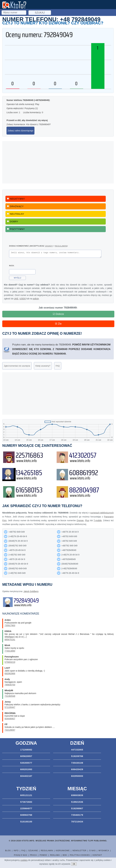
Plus (87, 520)
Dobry (13, 222)
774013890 (10, 651)
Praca (33, 855)
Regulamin (47, 851)
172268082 (26, 750)
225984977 (26, 808)
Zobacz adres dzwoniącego (20, 131)
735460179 (77, 815)
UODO (23, 300)
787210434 (77, 822)
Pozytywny (16, 229)
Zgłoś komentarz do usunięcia (17, 366)
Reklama (55, 855)
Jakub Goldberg (31, 591)
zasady (49, 246)
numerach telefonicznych (102, 513)
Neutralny (16, 214)
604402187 (26, 776)
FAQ (58, 366)
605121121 (26, 795)
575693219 (10, 662)
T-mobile (98, 520)
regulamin (61, 246)
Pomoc (43, 855)
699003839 (77, 795)
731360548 (10, 696)
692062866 (10, 673)
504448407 (10, 719)
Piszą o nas (20, 855)
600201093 (26, 769)
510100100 (26, 822)
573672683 (26, 802)
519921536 (77, 802)
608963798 (26, 815)
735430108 (77, 763)
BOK (65, 855)
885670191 (10, 640)
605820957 (26, 756)
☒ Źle (58, 324)
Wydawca (104, 851)
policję (36, 300)
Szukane (33, 851)
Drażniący (15, 206)
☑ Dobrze (58, 314)
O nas (92, 851)
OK (74, 864)
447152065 (77, 750)
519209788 (77, 756)
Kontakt (97, 855)
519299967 (77, 808)
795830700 (10, 685)
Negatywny (16, 199)
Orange (80, 520)
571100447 (10, 707)
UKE (16, 300)
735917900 (10, 625)
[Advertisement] (58, 162)
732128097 (10, 730)
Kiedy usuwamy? (43, 366)
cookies (24, 860)
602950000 (77, 776)
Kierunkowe (63, 851)
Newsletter (79, 851)
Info (16, 851)
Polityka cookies (80, 855)
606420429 (77, 769)
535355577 (26, 763)
